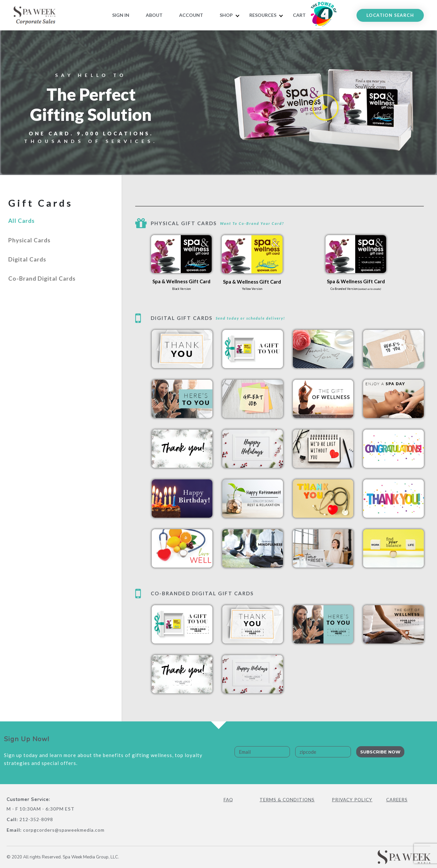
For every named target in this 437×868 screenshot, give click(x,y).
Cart (299, 15)
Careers (398, 799)
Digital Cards (30, 269)
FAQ (229, 799)
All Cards (23, 223)
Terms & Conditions (288, 799)
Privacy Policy (353, 799)
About (154, 15)
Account (191, 15)
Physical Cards (32, 246)
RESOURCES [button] (263, 15)
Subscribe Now (380, 752)
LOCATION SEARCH (390, 15)
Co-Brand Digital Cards (47, 293)
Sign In (121, 15)
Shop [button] (226, 15)
